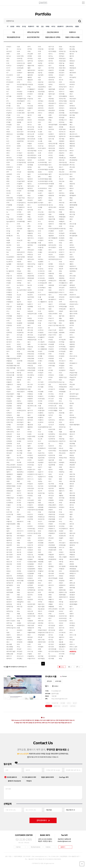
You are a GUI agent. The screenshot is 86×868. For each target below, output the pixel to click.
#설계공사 (41, 61)
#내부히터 (20, 255)
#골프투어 (9, 540)
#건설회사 (9, 408)
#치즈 (60, 519)
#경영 (8, 481)
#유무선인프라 (52, 245)
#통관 (71, 120)
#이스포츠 (51, 399)
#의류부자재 (52, 363)
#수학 (39, 255)
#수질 (39, 236)
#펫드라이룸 (73, 224)
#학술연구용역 (73, 375)
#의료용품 (51, 344)
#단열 (18, 351)
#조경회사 (62, 240)
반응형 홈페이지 (12, 777)
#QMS (8, 177)
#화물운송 (72, 555)
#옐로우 (51, 127)
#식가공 (40, 377)
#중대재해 (62, 332)
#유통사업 (51, 273)
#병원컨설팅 (31, 278)
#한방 (71, 406)
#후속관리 (72, 640)
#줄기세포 (62, 316)
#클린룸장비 (62, 647)
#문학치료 (30, 61)
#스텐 (39, 311)
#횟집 (71, 637)
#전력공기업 (62, 51)
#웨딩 (50, 226)
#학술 (71, 368)
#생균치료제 (31, 625)
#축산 (60, 481)
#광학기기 (9, 656)
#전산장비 (62, 73)
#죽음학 (61, 311)
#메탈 (18, 609)
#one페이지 (10, 262)
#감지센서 (9, 340)
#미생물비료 (31, 91)
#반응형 (30, 169)
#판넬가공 (72, 184)
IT (8, 26)
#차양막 (61, 396)
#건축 (8, 410)
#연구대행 (51, 49)
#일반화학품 (52, 465)
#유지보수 (51, 266)
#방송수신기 (31, 198)
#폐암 (71, 238)
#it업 (8, 238)
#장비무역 (51, 576)
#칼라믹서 (62, 555)
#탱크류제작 (73, 73)
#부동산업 (30, 366)
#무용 (29, 51)
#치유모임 (62, 514)
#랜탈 (18, 524)
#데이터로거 (20, 420)
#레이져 (19, 538)
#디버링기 (20, 495)
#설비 (39, 68)
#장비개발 (51, 571)
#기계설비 (20, 158)
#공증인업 (9, 604)
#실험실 (40, 481)
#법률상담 (30, 233)
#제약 (60, 191)
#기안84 (19, 191)
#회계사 (72, 628)
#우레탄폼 (51, 184)
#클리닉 (61, 640)
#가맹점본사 (10, 302)
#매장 (18, 595)
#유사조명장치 (52, 247)
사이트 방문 (58, 681)
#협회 (71, 531)
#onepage (9, 259)
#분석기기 (30, 413)
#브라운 (30, 432)
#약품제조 (41, 576)
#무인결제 (30, 54)
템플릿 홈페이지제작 (48, 777)
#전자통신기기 (63, 120)
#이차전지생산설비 (53, 403)
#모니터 (19, 616)
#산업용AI (30, 559)
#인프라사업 (52, 458)
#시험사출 (41, 370)
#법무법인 (30, 236)
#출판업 (61, 495)
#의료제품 (51, 351)
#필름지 (72, 349)
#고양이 (9, 507)
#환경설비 (72, 597)
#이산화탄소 (52, 396)
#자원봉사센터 (52, 550)
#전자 (60, 82)
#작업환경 (51, 557)
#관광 (8, 632)
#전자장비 (62, 106)
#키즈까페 (62, 651)
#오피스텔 (51, 139)
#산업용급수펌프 (32, 562)
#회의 (71, 632)
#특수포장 (72, 167)
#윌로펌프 (51, 236)
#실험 (39, 469)
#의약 (50, 368)
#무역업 (30, 49)
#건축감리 (9, 413)
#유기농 (51, 240)
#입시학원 (51, 484)
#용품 (50, 179)
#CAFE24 (9, 66)
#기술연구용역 (21, 181)
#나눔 (18, 238)
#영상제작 (51, 108)
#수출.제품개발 (42, 245)
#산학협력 (30, 585)
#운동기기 (51, 193)
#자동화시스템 (52, 531)
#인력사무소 (52, 420)
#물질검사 (30, 80)
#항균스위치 (73, 446)
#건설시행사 (10, 396)
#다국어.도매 (20, 328)
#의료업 (51, 340)
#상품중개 (30, 621)
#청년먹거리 (62, 441)
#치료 (60, 512)
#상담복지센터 (31, 604)
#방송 (29, 195)
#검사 (8, 448)
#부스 (29, 382)
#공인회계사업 (10, 581)
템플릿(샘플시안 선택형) (53, 37)
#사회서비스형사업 (33, 533)
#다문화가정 (20, 332)
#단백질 (19, 347)
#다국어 (19, 325)
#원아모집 (51, 221)
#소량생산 (41, 134)
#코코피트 (62, 614)
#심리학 (40, 491)
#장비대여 (51, 573)
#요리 (50, 162)
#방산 (29, 193)
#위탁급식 (51, 233)
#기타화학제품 (21, 221)
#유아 (50, 250)
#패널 (71, 198)
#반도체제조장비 (32, 155)
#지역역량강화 (63, 349)
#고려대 (9, 500)
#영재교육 (51, 113)
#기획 (18, 224)
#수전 (39, 231)
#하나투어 (72, 358)
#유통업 (51, 276)
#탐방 (71, 58)
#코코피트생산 (63, 618)
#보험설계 (30, 311)
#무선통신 (20, 658)
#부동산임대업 (31, 368)
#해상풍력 (72, 465)
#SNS (8, 195)
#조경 (60, 226)
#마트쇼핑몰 (20, 581)
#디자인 (19, 500)
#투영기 (72, 151)
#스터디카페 (41, 309)
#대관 (18, 363)
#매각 (18, 588)
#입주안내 (51, 491)
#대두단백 (20, 377)
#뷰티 (29, 429)
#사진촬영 (30, 517)
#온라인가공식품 (53, 143)
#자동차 (51, 510)
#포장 (71, 255)
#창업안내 (62, 408)
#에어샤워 (41, 621)
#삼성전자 (30, 599)
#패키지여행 (73, 203)
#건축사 (9, 427)
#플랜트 (72, 318)
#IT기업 (8, 103)
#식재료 (40, 403)
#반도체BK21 (31, 148)
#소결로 (40, 132)
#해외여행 (72, 481)
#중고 (60, 323)
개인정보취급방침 (35, 847)
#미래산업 (30, 84)
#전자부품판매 (63, 96)
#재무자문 (51, 592)
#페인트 (72, 217)
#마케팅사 (20, 573)
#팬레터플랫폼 (73, 205)
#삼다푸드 (30, 595)
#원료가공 (51, 217)
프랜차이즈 (31, 26)
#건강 (8, 370)
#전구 (50, 618)
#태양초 (72, 70)
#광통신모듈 (10, 654)
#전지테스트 (62, 132)
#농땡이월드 (20, 304)
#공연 (8, 573)
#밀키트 (30, 115)
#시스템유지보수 (42, 344)
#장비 (50, 569)
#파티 (71, 177)
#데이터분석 (20, 422)
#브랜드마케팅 (31, 436)
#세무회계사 (41, 110)
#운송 (50, 198)
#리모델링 (20, 559)
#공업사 (9, 571)
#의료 (50, 316)
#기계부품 (20, 155)
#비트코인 (30, 486)
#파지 (71, 174)
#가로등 (9, 288)
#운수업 (51, 205)
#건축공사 (9, 415)
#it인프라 (9, 245)
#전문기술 (62, 63)
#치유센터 (62, 517)
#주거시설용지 (63, 285)
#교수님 (19, 49)
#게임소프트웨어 (11, 465)
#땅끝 (18, 510)
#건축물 (9, 425)
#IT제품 (8, 122)
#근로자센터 (20, 120)
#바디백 (30, 122)
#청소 (60, 446)
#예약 (50, 122)
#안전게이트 (41, 538)
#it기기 (8, 229)
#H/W (8, 84)
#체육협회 (62, 462)
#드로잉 (19, 486)
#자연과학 (51, 543)
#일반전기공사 (52, 462)
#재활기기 (51, 599)
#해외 (71, 472)
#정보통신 (62, 155)
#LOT (8, 143)
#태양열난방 (73, 68)
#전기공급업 (52, 625)
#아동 (39, 512)
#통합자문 (72, 146)
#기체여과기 (20, 214)
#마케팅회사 (20, 578)
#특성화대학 (73, 158)
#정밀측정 (62, 148)
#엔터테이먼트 (42, 642)
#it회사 (8, 247)
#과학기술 (9, 623)
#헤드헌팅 (72, 510)
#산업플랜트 (31, 583)
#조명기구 (62, 250)
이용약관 (18, 847)
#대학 (18, 399)
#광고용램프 (10, 649)
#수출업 (40, 250)
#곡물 (8, 519)
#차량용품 (62, 389)
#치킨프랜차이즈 (63, 529)
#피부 (71, 328)
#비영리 (30, 460)
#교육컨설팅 (20, 68)
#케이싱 (61, 604)
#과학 (8, 616)
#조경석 (61, 231)
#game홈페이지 (11, 221)
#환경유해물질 (73, 604)
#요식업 (51, 167)
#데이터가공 (20, 418)
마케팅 (48, 26)
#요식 (50, 165)
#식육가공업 (41, 399)
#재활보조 (51, 602)
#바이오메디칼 (31, 132)
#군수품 (19, 103)
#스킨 (39, 306)
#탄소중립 (72, 49)
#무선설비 (20, 654)
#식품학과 (41, 418)
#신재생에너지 (42, 448)
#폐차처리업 (73, 250)
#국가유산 (20, 87)
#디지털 (19, 505)
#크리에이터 (62, 632)
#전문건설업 (62, 61)
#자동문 (51, 498)
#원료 (50, 214)
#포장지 (72, 257)
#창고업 (61, 403)
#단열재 (19, 356)
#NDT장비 (9, 158)
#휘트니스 (72, 644)
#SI (7, 188)
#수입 (39, 226)
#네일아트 (20, 273)
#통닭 (71, 122)
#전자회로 (62, 122)
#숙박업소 (41, 259)
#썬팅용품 (41, 507)
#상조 (29, 618)
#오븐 (50, 132)
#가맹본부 (9, 290)
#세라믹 (40, 96)
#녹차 (18, 297)
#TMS (8, 203)
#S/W (8, 184)
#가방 (8, 304)
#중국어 (61, 330)
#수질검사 (41, 238)
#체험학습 (62, 472)
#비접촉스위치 (31, 469)
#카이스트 (62, 547)
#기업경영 (20, 195)
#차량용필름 (62, 392)
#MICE (8, 148)
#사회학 (30, 536)
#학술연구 (72, 370)
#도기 (18, 432)
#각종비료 (9, 325)
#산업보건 (30, 550)
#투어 (71, 148)
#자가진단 (51, 495)
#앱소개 (40, 566)
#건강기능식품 (10, 373)
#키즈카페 (62, 654)
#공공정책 (9, 545)
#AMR (8, 54)
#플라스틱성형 (73, 311)
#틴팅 (71, 169)
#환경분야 (72, 595)
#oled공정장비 (10, 257)
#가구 (8, 285)
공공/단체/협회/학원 (33, 37)
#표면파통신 (73, 271)
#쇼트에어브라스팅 (43, 205)
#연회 (50, 87)
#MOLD (8, 151)
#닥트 (18, 342)
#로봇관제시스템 (21, 547)
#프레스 (72, 292)
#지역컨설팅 (62, 351)
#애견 (39, 552)
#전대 (60, 47)
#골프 (8, 531)
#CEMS (8, 70)
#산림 (29, 538)
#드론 (18, 488)
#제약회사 (62, 193)
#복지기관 (30, 328)
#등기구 (19, 493)
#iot (7, 224)
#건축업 (9, 439)
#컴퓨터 (61, 588)
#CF (7, 73)
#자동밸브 (51, 500)
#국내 (18, 89)
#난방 (18, 245)
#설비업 (40, 73)
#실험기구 (41, 472)
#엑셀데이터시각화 (43, 632)
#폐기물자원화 (73, 236)
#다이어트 (20, 337)
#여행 (39, 649)
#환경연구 (72, 599)
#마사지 (19, 566)
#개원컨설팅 (10, 363)
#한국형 (72, 403)
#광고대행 (9, 644)
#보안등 (30, 290)
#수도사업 (41, 212)
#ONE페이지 (10, 167)
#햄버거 (72, 486)
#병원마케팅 (31, 276)
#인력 (50, 418)
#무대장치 (20, 640)
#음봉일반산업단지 (53, 292)
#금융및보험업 (21, 139)
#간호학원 (9, 332)
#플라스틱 (72, 309)
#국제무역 (20, 96)
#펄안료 (72, 207)
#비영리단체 (31, 462)
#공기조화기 (10, 555)
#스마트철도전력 (42, 283)
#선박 (39, 54)
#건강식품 (9, 377)
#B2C (8, 61)
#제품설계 (62, 221)
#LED (8, 141)
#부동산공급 (31, 354)
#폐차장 (72, 245)
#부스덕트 (30, 384)
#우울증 (51, 186)
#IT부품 (8, 106)
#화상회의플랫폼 (74, 559)
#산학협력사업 (31, 590)
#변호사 (30, 262)
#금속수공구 (20, 132)
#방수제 (30, 207)
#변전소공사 (31, 259)
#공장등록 (9, 590)
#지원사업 (62, 354)
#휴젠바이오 (73, 651)
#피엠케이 (72, 332)
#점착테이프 (62, 134)
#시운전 (40, 351)
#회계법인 (72, 625)
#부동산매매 (31, 358)
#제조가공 (62, 203)
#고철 (8, 510)
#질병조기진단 (63, 377)
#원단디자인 (52, 212)
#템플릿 (72, 91)
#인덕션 (51, 415)
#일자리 (51, 469)
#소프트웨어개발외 (43, 181)
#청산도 (61, 443)
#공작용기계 (10, 583)
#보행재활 (30, 306)
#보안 (29, 288)
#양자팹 (40, 595)
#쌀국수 (40, 498)
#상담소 (30, 609)
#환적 (71, 611)
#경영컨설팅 (10, 491)
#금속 (18, 125)
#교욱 (18, 51)
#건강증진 (9, 380)
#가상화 (9, 309)
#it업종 (8, 240)
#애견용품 (41, 555)
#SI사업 (8, 191)
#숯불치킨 (41, 264)
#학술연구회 (73, 377)
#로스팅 (19, 552)
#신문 (39, 425)
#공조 (8, 597)
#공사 (8, 569)
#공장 (8, 588)
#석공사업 (41, 49)
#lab (8, 252)
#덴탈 (18, 429)
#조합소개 (62, 264)
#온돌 (50, 141)
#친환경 (61, 531)
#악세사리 (41, 529)
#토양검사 (72, 110)
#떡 (18, 512)
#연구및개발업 (52, 51)
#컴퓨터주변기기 (63, 597)
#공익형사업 (10, 578)
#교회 (18, 75)
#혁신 (71, 521)
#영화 (50, 115)
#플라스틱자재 (73, 314)
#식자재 (40, 401)
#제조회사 (62, 210)
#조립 (60, 245)
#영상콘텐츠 (52, 110)
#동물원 (19, 477)
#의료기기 (51, 321)
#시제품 (40, 356)
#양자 (39, 592)
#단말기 (19, 344)
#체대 (60, 455)
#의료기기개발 (52, 323)
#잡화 (50, 562)
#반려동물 (30, 165)
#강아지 (9, 344)
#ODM (8, 162)
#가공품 (9, 283)
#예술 (50, 120)
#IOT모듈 (9, 96)
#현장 (71, 526)
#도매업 (19, 441)
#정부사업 (62, 160)
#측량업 (61, 500)
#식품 (39, 406)
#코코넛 (61, 611)
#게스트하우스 (10, 460)
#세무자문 (41, 106)
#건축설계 (9, 436)
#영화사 (51, 117)
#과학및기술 (10, 625)
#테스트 (72, 87)
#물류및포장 (31, 73)
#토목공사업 (73, 108)
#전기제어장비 (52, 656)
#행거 (71, 488)
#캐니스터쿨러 (63, 557)
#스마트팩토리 (42, 288)
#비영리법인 (31, 465)
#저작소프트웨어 (53, 609)
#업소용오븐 (41, 609)
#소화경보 (41, 191)
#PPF (8, 172)
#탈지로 (72, 54)
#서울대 (30, 654)
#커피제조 (62, 573)
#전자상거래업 (63, 101)
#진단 (60, 373)
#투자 (71, 153)
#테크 (71, 89)
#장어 (50, 583)
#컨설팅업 (62, 581)
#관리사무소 (10, 640)
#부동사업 (30, 347)
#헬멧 (71, 514)
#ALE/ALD (9, 51)
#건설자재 (9, 403)
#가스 (8, 311)
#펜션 (71, 219)
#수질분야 (41, 240)
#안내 (39, 531)
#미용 (29, 103)
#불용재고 (30, 427)
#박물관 (30, 143)
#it (7, 226)
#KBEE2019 (9, 134)
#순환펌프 (41, 262)
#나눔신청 (20, 240)
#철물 (60, 432)
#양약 (39, 588)
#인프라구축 (52, 455)
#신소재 (40, 439)
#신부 (39, 429)
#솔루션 (40, 198)
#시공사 (40, 328)
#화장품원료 (73, 569)
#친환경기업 (62, 533)
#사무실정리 (31, 500)
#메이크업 (20, 607)
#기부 (18, 174)
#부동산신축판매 (32, 363)
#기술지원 (20, 186)
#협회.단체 (72, 533)
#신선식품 (41, 434)
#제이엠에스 (62, 195)
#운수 (50, 203)
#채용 (60, 418)
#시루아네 (41, 330)
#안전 (39, 536)
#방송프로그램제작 (33, 203)
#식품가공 (41, 408)
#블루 (29, 451)
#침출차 (61, 538)
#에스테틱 (41, 616)
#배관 (29, 214)
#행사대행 (72, 495)
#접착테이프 (62, 136)
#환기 (71, 607)
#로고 (18, 545)
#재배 (50, 595)
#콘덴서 (61, 625)
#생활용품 (30, 642)
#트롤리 (72, 155)
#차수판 (61, 394)
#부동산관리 (31, 356)
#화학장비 (72, 585)
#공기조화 (9, 552)
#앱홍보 (40, 569)
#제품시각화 (62, 224)
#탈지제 (72, 56)
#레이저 (19, 533)
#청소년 (61, 448)
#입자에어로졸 (52, 486)
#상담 (29, 602)
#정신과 (61, 179)
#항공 (71, 436)
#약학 (39, 578)
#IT (7, 99)
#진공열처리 (62, 370)
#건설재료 (9, 406)
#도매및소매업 (21, 439)
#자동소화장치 (52, 505)
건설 (42, 26)
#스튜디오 (41, 316)
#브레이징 (30, 441)
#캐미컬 (61, 562)
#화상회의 (72, 557)
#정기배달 (62, 139)
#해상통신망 (73, 462)
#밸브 (29, 229)
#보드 (29, 283)
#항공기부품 (73, 441)
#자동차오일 (52, 517)
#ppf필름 (9, 264)
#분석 (29, 408)
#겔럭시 (9, 472)
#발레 (29, 174)
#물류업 (30, 77)
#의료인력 (51, 347)
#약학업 (40, 581)
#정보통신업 (62, 158)
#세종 (39, 115)
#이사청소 (51, 394)
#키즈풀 (61, 656)
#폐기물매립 (73, 233)
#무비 (18, 644)
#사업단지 (30, 505)
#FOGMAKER (10, 82)
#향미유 (72, 505)
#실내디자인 (41, 453)
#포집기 (72, 262)
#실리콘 (40, 465)
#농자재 (19, 318)
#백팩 (29, 226)
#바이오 (30, 125)
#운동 (50, 191)
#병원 (29, 271)
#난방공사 (20, 247)
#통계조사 (72, 117)
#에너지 (40, 611)
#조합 (60, 262)
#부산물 (30, 377)
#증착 (60, 337)
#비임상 (30, 467)
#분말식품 (30, 403)
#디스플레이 (20, 498)
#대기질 (19, 373)
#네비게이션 (20, 266)
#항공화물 (72, 443)
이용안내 (48, 847)
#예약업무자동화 (53, 125)
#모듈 (18, 628)
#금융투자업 (20, 141)
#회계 (71, 621)
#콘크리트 (62, 628)
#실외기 (40, 467)
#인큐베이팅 (52, 439)
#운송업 (51, 200)
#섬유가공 (41, 82)
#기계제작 (20, 165)
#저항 (50, 614)
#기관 (18, 167)
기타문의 (29, 781)
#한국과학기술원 (74, 394)
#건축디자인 (10, 422)
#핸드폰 (72, 484)
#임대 (50, 474)
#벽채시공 (30, 255)
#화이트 (72, 562)
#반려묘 (30, 167)
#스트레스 (41, 318)
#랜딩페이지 (20, 521)
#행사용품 (72, 500)
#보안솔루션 (31, 292)
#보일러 (30, 302)
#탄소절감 (72, 47)
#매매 (18, 590)
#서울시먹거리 (31, 658)
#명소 (18, 611)
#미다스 (30, 82)
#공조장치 (9, 602)
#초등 (60, 477)
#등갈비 (19, 491)
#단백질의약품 (21, 349)
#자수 (50, 540)
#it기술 (8, 231)
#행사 (71, 491)
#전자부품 (62, 94)
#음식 (50, 295)
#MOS (8, 153)
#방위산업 (30, 210)
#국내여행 (20, 94)
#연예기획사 (52, 82)
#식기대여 (41, 382)
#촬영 (60, 479)
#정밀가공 (62, 143)
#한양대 (72, 415)
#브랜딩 (30, 439)
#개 (7, 354)
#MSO (8, 155)
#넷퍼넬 (19, 283)
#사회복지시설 (31, 531)
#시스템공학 (41, 342)
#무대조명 (20, 642)
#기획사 (19, 226)
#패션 (71, 200)
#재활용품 (51, 607)
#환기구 (72, 609)
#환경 (71, 590)
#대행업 (19, 408)
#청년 (60, 436)
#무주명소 (30, 58)
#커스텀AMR (62, 566)
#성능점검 (41, 89)
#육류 (50, 283)
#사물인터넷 (31, 503)
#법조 (29, 247)
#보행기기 (30, 304)
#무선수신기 (20, 656)
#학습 (71, 382)
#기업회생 (20, 210)
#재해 (50, 597)
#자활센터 (51, 555)
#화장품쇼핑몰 (73, 566)
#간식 (8, 328)
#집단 (60, 380)
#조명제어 (62, 257)
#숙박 (39, 257)
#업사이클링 (41, 607)
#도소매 (19, 448)
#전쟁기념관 (62, 129)
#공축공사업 (10, 607)
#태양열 (72, 66)
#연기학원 (51, 68)
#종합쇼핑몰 (62, 280)
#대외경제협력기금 (22, 389)
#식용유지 (41, 396)
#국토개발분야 (21, 101)
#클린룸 (61, 642)
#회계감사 (72, 623)
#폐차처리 (72, 247)
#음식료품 (51, 297)
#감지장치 (9, 342)
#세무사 (40, 103)
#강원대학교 (10, 349)
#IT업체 (8, 117)
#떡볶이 (19, 514)
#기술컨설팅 (20, 188)
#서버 (29, 644)
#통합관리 (72, 141)
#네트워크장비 (21, 278)
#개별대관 (9, 361)
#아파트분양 (41, 526)
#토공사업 (72, 101)
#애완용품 (41, 562)
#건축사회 (9, 434)
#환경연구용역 (73, 602)
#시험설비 (41, 373)
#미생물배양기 (31, 89)
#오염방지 (51, 134)
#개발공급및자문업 (11, 358)
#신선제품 (41, 436)
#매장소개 (20, 597)
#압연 (39, 550)
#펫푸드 (72, 231)
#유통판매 (51, 278)
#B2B (8, 58)
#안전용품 (41, 543)
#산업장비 (30, 578)
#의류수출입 (52, 366)
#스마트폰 (41, 290)
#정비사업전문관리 (64, 165)
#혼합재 (72, 540)
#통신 (71, 125)
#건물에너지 (10, 384)
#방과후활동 (31, 191)
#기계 (18, 151)
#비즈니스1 (30, 479)
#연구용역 (51, 58)
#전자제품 (62, 113)
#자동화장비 (52, 533)
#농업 (18, 314)
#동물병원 (20, 474)
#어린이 (40, 597)
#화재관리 (72, 576)
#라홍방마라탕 (21, 517)
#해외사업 (72, 479)
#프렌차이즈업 (73, 302)
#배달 (29, 217)
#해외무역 (72, 477)
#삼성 (29, 597)
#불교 (29, 422)
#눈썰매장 (20, 323)
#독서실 (19, 467)
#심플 (39, 495)
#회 (70, 618)
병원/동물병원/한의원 (14, 37)
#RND (8, 181)
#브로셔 (30, 443)
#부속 (29, 380)
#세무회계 (41, 108)
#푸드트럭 (72, 278)
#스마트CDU (41, 271)
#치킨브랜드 (62, 524)
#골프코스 (9, 538)
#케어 (60, 599)
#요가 (50, 160)
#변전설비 (30, 257)
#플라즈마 (72, 316)
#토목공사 (72, 106)
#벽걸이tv (30, 252)
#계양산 (9, 493)
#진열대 (61, 375)
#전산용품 (62, 70)
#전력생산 (62, 54)
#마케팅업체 (20, 576)
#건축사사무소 (10, 432)
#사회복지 (30, 526)
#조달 (60, 243)
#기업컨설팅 (20, 205)
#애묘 (39, 557)
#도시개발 (20, 453)
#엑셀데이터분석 (42, 630)
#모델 (18, 621)
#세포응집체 (41, 120)
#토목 (71, 103)
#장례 (50, 564)
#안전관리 (41, 540)
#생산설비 (30, 637)
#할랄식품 (72, 432)
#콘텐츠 (61, 630)
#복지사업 (30, 330)
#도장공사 (20, 465)
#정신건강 (62, 172)
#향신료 (72, 507)
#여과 (39, 644)
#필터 (71, 351)
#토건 (71, 94)
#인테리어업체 (52, 448)
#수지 (39, 233)
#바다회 (30, 120)
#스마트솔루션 (42, 280)
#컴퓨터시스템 (63, 592)
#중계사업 (62, 321)
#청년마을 (62, 439)
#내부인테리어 (21, 252)
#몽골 (18, 637)
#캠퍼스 (61, 564)
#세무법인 (41, 101)
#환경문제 (72, 592)
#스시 (39, 292)
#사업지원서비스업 (33, 510)
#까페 (18, 231)
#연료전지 (51, 70)
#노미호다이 (20, 285)
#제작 (60, 198)
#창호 (60, 410)
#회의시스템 (73, 635)
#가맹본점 (9, 295)
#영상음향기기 (52, 103)
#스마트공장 (41, 273)
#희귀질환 (72, 654)
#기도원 (19, 172)
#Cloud (8, 80)
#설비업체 (41, 75)
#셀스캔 (40, 127)
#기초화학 (20, 217)
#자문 (50, 536)
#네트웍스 (20, 280)
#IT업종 (8, 115)
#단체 (18, 358)
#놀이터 (19, 302)
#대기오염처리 (21, 370)
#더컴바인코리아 (21, 410)
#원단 (50, 210)
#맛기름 (19, 583)
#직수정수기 (62, 361)
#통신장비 (72, 132)
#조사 (60, 259)
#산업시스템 (31, 557)
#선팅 (39, 56)
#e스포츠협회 (10, 219)
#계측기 (9, 495)
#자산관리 (51, 538)
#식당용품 (41, 392)
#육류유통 (51, 285)
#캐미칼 (61, 559)
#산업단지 (30, 547)
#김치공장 (20, 229)
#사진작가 (30, 514)
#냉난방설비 (20, 264)
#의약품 (51, 370)
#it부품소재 (9, 236)
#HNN (8, 89)
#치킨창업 (62, 526)
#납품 (18, 250)
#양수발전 (41, 585)
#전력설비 (62, 56)
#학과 (71, 361)
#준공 (60, 314)
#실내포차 (41, 460)
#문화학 (30, 63)
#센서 (39, 122)
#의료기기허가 (52, 335)
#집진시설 (62, 382)
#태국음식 (72, 61)
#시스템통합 (41, 347)
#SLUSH (9, 193)
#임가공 (51, 472)
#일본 (50, 467)
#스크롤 (40, 299)
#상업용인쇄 (31, 614)
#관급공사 (9, 637)
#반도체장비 (31, 153)
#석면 (39, 51)
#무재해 (30, 56)
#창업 (60, 406)
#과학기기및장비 (11, 621)
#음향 (50, 309)
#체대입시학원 (63, 458)
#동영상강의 (20, 479)
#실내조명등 (41, 458)
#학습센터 (72, 384)
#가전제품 (9, 316)
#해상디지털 (73, 451)
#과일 (8, 614)
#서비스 (30, 647)
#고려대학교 (10, 503)
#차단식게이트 (63, 384)
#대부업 (19, 384)
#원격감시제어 (52, 207)
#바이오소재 (31, 134)
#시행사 (40, 361)
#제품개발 (62, 214)
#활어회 (72, 616)
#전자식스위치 (63, 103)
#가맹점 (9, 299)
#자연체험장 (52, 545)
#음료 (50, 290)
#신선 (39, 432)
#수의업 (40, 224)
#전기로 (51, 635)
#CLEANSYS (10, 75)
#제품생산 (62, 219)
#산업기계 (30, 545)
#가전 (8, 314)
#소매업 (40, 139)
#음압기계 (51, 306)
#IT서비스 (9, 110)
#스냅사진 (41, 269)
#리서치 (19, 562)
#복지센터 (30, 332)
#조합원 (61, 266)
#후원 (71, 642)
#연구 (39, 654)
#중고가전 (62, 325)
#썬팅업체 (41, 505)
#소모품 (40, 141)
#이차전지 (51, 401)
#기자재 (19, 212)
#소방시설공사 (42, 148)
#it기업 (8, 233)
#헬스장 (72, 519)
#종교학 (61, 269)
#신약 (39, 441)
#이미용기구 (52, 389)
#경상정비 (9, 479)
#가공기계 (9, 276)
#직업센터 (62, 363)
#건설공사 (9, 389)
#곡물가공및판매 (11, 524)
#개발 (8, 356)
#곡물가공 (9, 521)
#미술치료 (30, 99)
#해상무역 (72, 453)
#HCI (8, 87)
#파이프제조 (73, 172)
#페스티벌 (72, 214)
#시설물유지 (41, 337)
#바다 (29, 117)
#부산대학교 (31, 375)
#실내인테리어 (42, 455)
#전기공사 (51, 628)
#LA (7, 139)
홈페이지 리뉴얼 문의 (14, 781)
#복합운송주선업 (32, 340)
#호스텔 (72, 536)
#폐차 (71, 243)
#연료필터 (51, 73)
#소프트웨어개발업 (43, 179)
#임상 (50, 479)
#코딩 (60, 607)
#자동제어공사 (52, 507)
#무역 (29, 47)
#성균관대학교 (42, 87)
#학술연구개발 (73, 373)
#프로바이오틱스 (74, 304)
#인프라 (51, 453)
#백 (28, 224)
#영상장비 (51, 106)
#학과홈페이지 (73, 363)
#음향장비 (51, 311)
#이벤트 (51, 392)
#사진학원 (30, 519)
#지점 (60, 358)
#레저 (18, 540)
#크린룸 (61, 635)
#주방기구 (62, 290)
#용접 (50, 177)
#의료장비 (51, 349)
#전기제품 (51, 658)
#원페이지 (51, 224)
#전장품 (61, 127)
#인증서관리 (52, 436)
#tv (7, 269)
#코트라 (61, 623)
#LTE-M (8, 146)
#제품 (60, 212)
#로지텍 (19, 555)
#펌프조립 (72, 212)
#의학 (50, 380)
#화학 (71, 581)
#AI (7, 49)
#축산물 (61, 484)
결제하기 (63, 847)
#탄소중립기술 (73, 51)
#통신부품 (72, 129)
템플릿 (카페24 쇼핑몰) (73, 37)
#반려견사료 (31, 162)
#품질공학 (72, 280)
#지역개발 (62, 342)
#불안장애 (30, 425)
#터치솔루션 (73, 77)
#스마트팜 (41, 285)
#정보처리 (62, 153)
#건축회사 (9, 446)
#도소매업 (20, 451)
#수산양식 (41, 217)
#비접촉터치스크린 (33, 474)
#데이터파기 (20, 427)
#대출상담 (20, 396)
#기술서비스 (20, 179)
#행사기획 (72, 493)
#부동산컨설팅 (31, 370)
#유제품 (51, 264)
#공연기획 (9, 576)
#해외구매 (72, 474)
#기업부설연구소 (21, 203)
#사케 (29, 524)
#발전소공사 (31, 186)
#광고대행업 (10, 647)
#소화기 (40, 193)
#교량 (18, 47)
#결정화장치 (10, 474)
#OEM (8, 165)
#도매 (18, 436)
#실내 (39, 451)
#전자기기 (62, 91)
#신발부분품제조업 (43, 427)
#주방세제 (62, 297)
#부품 (29, 389)
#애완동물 (41, 559)
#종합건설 (62, 276)
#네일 (18, 269)
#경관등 (9, 477)
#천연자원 (62, 425)
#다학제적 (20, 340)
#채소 (60, 415)
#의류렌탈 (51, 361)
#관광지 (9, 635)
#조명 (60, 247)
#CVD (8, 77)
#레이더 (19, 529)
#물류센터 (30, 75)
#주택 (60, 302)
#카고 (60, 540)
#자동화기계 (52, 526)
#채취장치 (62, 420)
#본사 (29, 342)
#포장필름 (72, 259)
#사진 (29, 512)
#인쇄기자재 (52, 429)
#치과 (60, 510)
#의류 (50, 354)
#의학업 (51, 387)
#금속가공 (20, 127)
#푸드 (71, 273)
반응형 (12, 26)
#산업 (29, 540)
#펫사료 (72, 226)
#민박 (29, 110)
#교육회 (19, 70)
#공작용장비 (10, 585)
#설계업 (40, 63)
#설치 (39, 77)
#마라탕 (19, 564)
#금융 (18, 136)
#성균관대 (41, 84)
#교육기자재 (20, 56)
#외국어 (51, 153)
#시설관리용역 (42, 335)
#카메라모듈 (62, 545)
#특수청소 (72, 165)
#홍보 (71, 547)
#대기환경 (20, 375)
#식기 (39, 380)
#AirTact (9, 56)
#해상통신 (72, 460)
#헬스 (71, 517)
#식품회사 (41, 420)
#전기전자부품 (52, 649)
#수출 (39, 243)
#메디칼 (19, 604)
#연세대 (51, 75)
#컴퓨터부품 (62, 590)
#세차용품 (41, 117)
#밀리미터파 (31, 113)
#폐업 (71, 240)
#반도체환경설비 (32, 158)
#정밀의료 (62, 146)
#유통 (50, 271)
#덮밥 (18, 415)
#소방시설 (41, 146)
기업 (13, 32)
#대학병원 (20, 403)
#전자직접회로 (63, 115)
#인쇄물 (51, 432)
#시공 (39, 325)
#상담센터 (30, 607)
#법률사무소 (31, 231)
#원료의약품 (52, 219)
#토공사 (72, 96)
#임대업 (51, 477)
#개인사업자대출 (11, 368)
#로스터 (19, 550)
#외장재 (51, 158)
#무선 (18, 647)
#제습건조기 (62, 188)
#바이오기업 (31, 127)
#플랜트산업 (73, 321)
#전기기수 (51, 632)
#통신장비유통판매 (75, 136)
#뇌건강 (19, 321)
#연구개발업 (41, 658)
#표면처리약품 (73, 269)
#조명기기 (62, 252)
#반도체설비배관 (32, 151)
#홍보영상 (72, 550)
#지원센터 (62, 356)
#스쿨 (39, 297)
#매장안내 (20, 599)
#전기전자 (51, 647)
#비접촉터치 (31, 472)
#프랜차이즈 (73, 288)
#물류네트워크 (31, 70)
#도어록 (19, 462)
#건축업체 (9, 441)
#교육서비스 (20, 61)
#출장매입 (62, 488)
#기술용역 (20, 184)
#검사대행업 (10, 451)
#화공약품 (72, 552)
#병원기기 (30, 273)
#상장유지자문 (31, 616)
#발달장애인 (31, 172)
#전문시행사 (62, 68)
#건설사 (9, 392)
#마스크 (19, 569)
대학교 (18, 26)
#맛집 (18, 585)
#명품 (18, 614)
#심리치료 (41, 488)
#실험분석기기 (42, 477)
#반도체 (30, 146)
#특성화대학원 (73, 160)
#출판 (60, 493)
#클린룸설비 (62, 644)
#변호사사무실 (31, 264)
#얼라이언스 (41, 604)
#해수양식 (72, 467)
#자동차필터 (52, 521)
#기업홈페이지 (21, 207)
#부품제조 (30, 401)
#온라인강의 (52, 146)
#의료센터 (51, 337)
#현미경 (72, 524)
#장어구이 (51, 585)
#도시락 (19, 455)
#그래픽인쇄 (20, 110)
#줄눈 (60, 318)
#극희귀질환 (20, 117)
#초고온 (61, 474)
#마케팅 (19, 571)
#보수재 (30, 285)
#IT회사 (8, 127)
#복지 (29, 325)
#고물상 (9, 505)
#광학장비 (9, 658)
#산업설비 (30, 552)
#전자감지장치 (63, 87)
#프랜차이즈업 (73, 290)
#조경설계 (62, 233)
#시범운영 (41, 332)
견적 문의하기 (43, 820)
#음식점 (51, 302)
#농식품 (19, 309)
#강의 (8, 351)
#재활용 (51, 604)
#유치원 (51, 269)
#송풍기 (40, 200)
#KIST (8, 136)
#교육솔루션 (20, 66)
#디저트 (19, 503)
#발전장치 (30, 188)
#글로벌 (19, 122)
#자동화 (51, 524)
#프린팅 (72, 306)
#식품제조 (41, 413)
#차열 (60, 399)
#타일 (60, 658)
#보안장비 (30, 295)
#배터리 (30, 221)
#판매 (71, 186)
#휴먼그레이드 (73, 649)
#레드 (18, 526)
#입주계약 (51, 488)
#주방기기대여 (63, 295)
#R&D (8, 179)
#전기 (50, 621)
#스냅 (39, 266)
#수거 (39, 210)
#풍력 (71, 283)
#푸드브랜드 (73, 276)
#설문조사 (41, 66)
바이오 (53, 26)
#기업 (18, 193)
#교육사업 (20, 58)
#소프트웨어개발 (42, 162)
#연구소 (51, 54)
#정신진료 (62, 181)
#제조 (60, 200)
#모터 (18, 632)
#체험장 (61, 469)
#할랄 (71, 429)
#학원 (71, 387)
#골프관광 (9, 533)
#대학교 (19, 401)
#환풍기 (72, 614)
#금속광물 (20, 129)
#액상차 (40, 564)
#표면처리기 (73, 266)
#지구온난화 (62, 340)
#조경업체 (62, 238)
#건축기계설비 (10, 420)
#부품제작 (30, 399)
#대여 (18, 387)
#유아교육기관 (52, 252)
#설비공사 (41, 70)
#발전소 (30, 184)
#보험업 (30, 318)
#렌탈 (18, 543)
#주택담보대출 (63, 306)
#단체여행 (20, 361)
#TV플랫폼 (9, 205)
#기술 (18, 177)
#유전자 (51, 255)
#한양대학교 (73, 418)
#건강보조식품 (10, 375)
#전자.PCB (62, 84)
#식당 (39, 389)
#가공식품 (9, 278)
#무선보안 (20, 651)
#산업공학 (30, 543)
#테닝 (71, 80)
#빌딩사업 (30, 493)
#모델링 (19, 623)
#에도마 (40, 614)
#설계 (39, 58)
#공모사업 (9, 564)
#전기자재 (51, 642)
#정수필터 (62, 169)
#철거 (60, 429)
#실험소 (40, 479)
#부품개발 (30, 392)
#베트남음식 (31, 250)
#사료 (29, 498)
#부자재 (30, 387)
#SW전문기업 (10, 200)
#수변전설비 (41, 214)
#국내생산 (20, 91)
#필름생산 (72, 344)
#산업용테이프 (31, 571)
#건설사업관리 (10, 394)
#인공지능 (51, 413)
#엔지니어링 (41, 640)
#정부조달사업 (63, 162)
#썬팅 (39, 503)
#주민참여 (62, 288)
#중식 (60, 335)
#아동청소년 (41, 517)
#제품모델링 (62, 217)
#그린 (18, 115)
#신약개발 (41, 443)
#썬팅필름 (41, 510)
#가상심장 (9, 306)
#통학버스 (72, 139)
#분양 (29, 415)
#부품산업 (30, 396)
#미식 (29, 101)
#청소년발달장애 (63, 451)
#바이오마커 (31, 129)
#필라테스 (72, 337)
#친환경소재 (62, 536)
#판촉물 (72, 193)
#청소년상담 (62, 453)
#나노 (18, 236)
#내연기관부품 (21, 257)
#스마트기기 (41, 276)
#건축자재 (9, 443)
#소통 (39, 155)
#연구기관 (51, 47)
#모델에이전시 (21, 625)
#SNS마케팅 (10, 198)
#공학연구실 (10, 611)
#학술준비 (72, 380)
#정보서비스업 (63, 151)
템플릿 (77, 26)
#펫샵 (71, 229)
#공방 (8, 566)
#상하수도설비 (31, 623)
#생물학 (30, 630)
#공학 (8, 609)
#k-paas (9, 250)
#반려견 (30, 160)
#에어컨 (40, 625)
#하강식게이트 (73, 356)
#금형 (18, 143)
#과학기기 (9, 618)
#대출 (18, 394)
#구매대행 (20, 77)
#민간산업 (30, 106)
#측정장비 (62, 507)
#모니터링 (20, 618)
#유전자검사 (52, 257)
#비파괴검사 (31, 488)
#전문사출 (62, 66)
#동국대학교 (20, 472)
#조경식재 (62, 236)
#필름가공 (72, 342)
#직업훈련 (62, 366)
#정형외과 (62, 186)
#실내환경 (41, 462)
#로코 (18, 557)
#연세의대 (51, 80)
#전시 (60, 77)
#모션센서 (20, 630)
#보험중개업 (31, 321)
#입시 (50, 481)
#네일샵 (19, 271)
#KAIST (8, 132)
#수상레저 (41, 219)
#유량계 (51, 243)
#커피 (60, 571)
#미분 (29, 87)
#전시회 (61, 80)
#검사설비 (9, 453)
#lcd (8, 255)
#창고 (60, 401)
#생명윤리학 (31, 628)
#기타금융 (20, 219)
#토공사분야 (73, 99)
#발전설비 (30, 181)
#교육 (18, 54)
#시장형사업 (41, 354)
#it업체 (8, 243)
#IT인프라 (9, 120)
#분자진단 (30, 420)
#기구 (18, 169)
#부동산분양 (31, 361)
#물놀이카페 (31, 66)
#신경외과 (41, 422)
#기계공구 (20, 153)
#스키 (39, 304)
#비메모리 (30, 455)
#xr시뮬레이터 (10, 271)
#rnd (8, 266)
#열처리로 (51, 91)
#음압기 (51, 304)
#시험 (39, 363)
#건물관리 (9, 382)
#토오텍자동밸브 (74, 113)
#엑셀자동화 (41, 635)
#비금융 (30, 453)
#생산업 (30, 640)
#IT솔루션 (9, 113)
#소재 (39, 153)
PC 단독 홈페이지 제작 (29, 777)
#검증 (8, 455)
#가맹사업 (9, 297)
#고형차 (9, 517)
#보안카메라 (31, 297)
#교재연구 (20, 73)
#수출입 (40, 252)
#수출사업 (41, 247)
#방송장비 (30, 200)
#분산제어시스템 (32, 406)
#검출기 (9, 458)
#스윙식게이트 (42, 295)
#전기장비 (51, 644)
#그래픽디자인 (21, 108)
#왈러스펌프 (52, 151)
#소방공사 (41, 143)
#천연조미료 (62, 427)
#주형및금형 (62, 309)
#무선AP (19, 649)
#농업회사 (20, 316)
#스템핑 (40, 314)
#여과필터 (41, 647)
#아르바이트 (41, 519)
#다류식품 (20, 330)
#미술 (29, 96)
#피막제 (72, 325)
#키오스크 (62, 649)
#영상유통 (51, 101)
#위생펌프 (51, 231)
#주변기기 (62, 299)
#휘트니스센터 (73, 647)
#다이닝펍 (20, 335)
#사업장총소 (31, 507)
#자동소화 (51, 503)
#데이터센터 (20, 425)
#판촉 (71, 191)
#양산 (39, 583)
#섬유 (39, 80)
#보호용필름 (31, 323)
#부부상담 (30, 373)
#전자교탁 (62, 89)
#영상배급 (51, 99)
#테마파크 (72, 84)
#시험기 (40, 366)
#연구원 (51, 61)
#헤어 (71, 512)
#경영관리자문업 (11, 486)
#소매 (39, 136)
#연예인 (51, 84)
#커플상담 (62, 569)
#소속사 (40, 151)
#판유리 (72, 188)
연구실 (24, 26)
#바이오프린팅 (31, 139)
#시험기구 (41, 368)
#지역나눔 (62, 344)
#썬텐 (39, 500)
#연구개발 (41, 656)
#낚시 (18, 243)
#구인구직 (20, 80)
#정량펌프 (62, 141)
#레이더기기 (20, 531)
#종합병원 (62, 278)
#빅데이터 (30, 491)
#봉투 (29, 344)
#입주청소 (51, 493)
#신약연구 (41, 446)
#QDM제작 (9, 174)
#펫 (70, 221)
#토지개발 (72, 115)
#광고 (8, 642)
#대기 (18, 366)
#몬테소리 (20, 635)
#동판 (18, 481)
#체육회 (61, 465)
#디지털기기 (20, 507)
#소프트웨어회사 (42, 188)
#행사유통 (72, 503)
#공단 (8, 559)
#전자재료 (62, 110)
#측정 (60, 503)
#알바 (39, 547)
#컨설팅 (61, 578)
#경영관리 (9, 484)
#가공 (8, 273)
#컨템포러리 (62, 585)
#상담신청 (30, 611)
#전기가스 (51, 623)
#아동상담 (41, 514)
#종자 (60, 273)
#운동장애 (51, 195)
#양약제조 (41, 590)
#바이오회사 (31, 141)
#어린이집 (41, 599)
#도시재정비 (20, 458)
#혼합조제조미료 (74, 543)
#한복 (71, 408)
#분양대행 (30, 418)
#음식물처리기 (52, 299)
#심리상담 (41, 486)
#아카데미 (41, 524)
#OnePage (9, 169)
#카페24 (61, 552)
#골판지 (9, 529)
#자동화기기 (52, 529)
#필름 (71, 340)
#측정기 (61, 505)
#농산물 (19, 306)
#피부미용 (72, 330)
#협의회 (72, 529)
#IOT (8, 94)
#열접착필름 (52, 89)
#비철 (29, 481)
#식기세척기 (41, 384)
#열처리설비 (52, 94)
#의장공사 (51, 375)
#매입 (18, 592)
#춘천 (60, 486)
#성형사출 (41, 94)
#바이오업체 (31, 136)
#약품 (39, 573)
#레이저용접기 (21, 536)
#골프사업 (9, 536)
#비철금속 (30, 484)
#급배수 (19, 146)
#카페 (60, 550)
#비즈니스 (30, 477)
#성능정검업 (41, 91)
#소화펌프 (41, 195)
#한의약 (72, 420)
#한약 (71, 413)
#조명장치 (62, 255)
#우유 (50, 188)
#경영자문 (9, 488)
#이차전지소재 (52, 406)
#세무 (39, 99)
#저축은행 (51, 611)
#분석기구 (30, 410)
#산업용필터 (31, 573)
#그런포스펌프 (21, 113)
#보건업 (30, 280)
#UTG (8, 207)
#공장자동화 (10, 592)
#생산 (29, 635)
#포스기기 (72, 252)
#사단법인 (30, 495)
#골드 (8, 526)
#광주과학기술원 (11, 651)
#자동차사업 (52, 514)
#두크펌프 (20, 484)
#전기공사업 (52, 630)
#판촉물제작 (73, 195)
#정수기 (61, 167)
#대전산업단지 (21, 392)
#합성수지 (72, 434)
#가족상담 (9, 323)
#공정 (8, 595)
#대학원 (19, 406)
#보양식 (30, 299)
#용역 (50, 174)
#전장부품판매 (63, 125)
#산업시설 (30, 555)
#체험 (60, 467)
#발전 (29, 177)
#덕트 (18, 413)
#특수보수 (72, 162)
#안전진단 (41, 545)
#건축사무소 (10, 429)
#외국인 (51, 155)
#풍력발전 (72, 285)
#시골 (39, 323)
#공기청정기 (10, 557)
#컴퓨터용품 (62, 595)
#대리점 (19, 380)
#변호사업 (30, 266)
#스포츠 (40, 321)
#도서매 (19, 446)
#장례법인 (51, 566)
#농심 (18, 311)
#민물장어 (30, 108)
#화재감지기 (73, 573)
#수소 (39, 221)
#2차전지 (9, 47)
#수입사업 (41, 229)
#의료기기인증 (52, 330)
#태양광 (72, 63)
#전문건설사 (62, 58)
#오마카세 (51, 129)
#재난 (50, 588)
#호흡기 (72, 538)
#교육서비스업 (21, 63)
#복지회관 (30, 335)
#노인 (18, 288)
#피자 (71, 335)
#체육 (60, 460)
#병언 (29, 269)
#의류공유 (51, 356)
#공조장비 (9, 599)
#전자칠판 (62, 117)
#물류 (29, 68)
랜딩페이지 (60, 26)
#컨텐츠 (61, 583)
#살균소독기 (31, 592)
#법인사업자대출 (32, 243)
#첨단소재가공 (63, 434)
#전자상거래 (62, 99)
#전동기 (61, 49)
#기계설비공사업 (21, 162)
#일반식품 (51, 460)
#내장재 (19, 262)
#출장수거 (62, 491)
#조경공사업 (62, 229)
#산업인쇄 (30, 576)
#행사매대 (72, 498)
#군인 (18, 106)
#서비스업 (30, 651)
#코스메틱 (62, 609)
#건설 (8, 387)
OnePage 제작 (64, 777)
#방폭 (29, 212)
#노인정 (19, 295)
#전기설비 (51, 637)
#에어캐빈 (41, 623)
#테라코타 (72, 82)
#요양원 (51, 172)
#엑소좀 (40, 637)
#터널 (71, 75)
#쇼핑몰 (40, 207)
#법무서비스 (31, 238)
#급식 (18, 148)
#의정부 (51, 377)
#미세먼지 (30, 94)
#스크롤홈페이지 (42, 302)
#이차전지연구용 (53, 408)
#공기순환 (9, 550)
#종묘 (60, 271)
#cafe (8, 214)
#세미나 (40, 113)
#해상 (71, 448)
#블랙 (29, 446)
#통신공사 (72, 127)
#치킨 (60, 521)
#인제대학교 (52, 434)
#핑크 (71, 354)
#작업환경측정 (52, 559)
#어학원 (40, 602)
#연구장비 (51, 63)
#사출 (29, 521)
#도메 (18, 443)
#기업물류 (20, 200)
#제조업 (61, 205)
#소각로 (40, 129)
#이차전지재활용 (53, 410)
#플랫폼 (72, 323)
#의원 (50, 373)
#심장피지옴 (41, 493)
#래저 (18, 519)
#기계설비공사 (21, 160)
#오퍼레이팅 (52, 136)
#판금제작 (72, 179)
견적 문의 (49, 681)
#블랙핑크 (30, 448)
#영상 (50, 96)
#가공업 (9, 280)
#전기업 (51, 640)
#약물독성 (41, 571)
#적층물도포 (52, 616)
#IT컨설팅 (9, 125)
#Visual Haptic (10, 210)
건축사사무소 (69, 26)
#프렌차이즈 (73, 295)
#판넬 (71, 181)
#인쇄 (50, 427)
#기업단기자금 (21, 198)
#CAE (8, 63)
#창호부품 (62, 413)
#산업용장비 (31, 566)
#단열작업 (20, 354)
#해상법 (72, 455)
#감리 (8, 337)
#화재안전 (72, 578)
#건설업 (9, 399)
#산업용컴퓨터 (31, 569)
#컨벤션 (61, 576)
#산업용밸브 (31, 564)
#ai (7, 212)
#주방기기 (62, 292)
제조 (38, 26)
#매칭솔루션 (20, 602)
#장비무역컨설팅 (53, 578)
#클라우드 (62, 637)
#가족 (8, 321)
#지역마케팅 (62, 347)
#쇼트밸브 (41, 203)
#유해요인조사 (52, 280)
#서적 (39, 47)
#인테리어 (51, 446)
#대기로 (19, 368)
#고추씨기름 (10, 514)
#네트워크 (20, 276)
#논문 (18, 299)
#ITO (8, 101)
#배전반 (30, 219)
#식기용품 (41, 387)
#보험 (29, 309)
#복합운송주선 (31, 337)
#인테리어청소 (52, 451)
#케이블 (61, 602)
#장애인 (51, 581)
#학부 (71, 366)
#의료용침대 (52, 342)
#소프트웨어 (41, 160)
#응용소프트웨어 (53, 314)
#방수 (29, 205)
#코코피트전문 (63, 621)
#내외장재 (20, 259)
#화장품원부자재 (74, 571)
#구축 (18, 82)
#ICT (8, 91)
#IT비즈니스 (10, 108)
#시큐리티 (41, 358)
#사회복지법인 (31, 529)
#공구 (8, 547)
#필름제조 (72, 347)
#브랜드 (30, 434)
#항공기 (72, 439)
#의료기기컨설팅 (53, 332)
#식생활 (40, 394)
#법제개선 (30, 245)
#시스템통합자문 (42, 349)
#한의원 (72, 422)
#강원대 (9, 347)
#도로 (18, 434)
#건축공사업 (10, 418)
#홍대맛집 (72, 545)
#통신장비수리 (73, 134)
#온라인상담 (52, 148)
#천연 (60, 422)
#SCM (8, 186)
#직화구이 (62, 368)
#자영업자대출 (52, 547)
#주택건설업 (62, 304)
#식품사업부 (41, 410)
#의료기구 (51, 318)
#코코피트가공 (63, 616)
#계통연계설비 (10, 498)
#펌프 (71, 210)
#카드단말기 (62, 543)
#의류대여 (51, 358)
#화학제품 (72, 588)
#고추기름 (9, 512)
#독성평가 (20, 469)
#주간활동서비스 (63, 283)
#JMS (8, 129)
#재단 (50, 590)
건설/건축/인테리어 (53, 32)
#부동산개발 (31, 351)
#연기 (50, 66)
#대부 (18, 382)
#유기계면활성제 (53, 238)
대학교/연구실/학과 (33, 32)
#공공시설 (9, 543)
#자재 (50, 552)
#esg (8, 217)
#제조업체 (62, 207)
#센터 (39, 125)
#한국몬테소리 (73, 396)
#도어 (18, 460)
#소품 (39, 158)
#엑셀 (39, 628)
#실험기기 (41, 474)
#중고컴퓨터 (62, 328)
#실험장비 (41, 484)
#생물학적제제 (31, 632)
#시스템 (40, 340)
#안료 (39, 533)
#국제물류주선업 (21, 99)
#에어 (39, 618)
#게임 (8, 462)
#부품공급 (30, 394)
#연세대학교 (52, 77)
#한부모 (72, 410)
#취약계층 (62, 498)
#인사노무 (51, 425)
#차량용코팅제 (63, 387)
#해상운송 (72, 458)
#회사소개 (72, 630)
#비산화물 (30, 458)
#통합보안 (72, 143)
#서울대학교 (31, 656)
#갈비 (8, 335)
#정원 (60, 184)
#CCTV (8, 68)
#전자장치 (62, 108)
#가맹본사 (9, 292)
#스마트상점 (41, 278)
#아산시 (40, 521)
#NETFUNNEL (10, 160)
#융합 (50, 288)
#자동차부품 (52, 512)
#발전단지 (30, 179)
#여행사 (40, 651)
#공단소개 (9, 562)
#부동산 (30, 349)
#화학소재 (72, 583)
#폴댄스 (72, 264)
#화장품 (72, 564)
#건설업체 (9, 401)
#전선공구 (62, 75)
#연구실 (51, 56)
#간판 (8, 330)
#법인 (29, 240)
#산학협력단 (31, 588)
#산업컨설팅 (31, 581)
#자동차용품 (52, 519)
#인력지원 (51, 422)
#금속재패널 (20, 134)
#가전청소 (9, 318)
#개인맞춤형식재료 (11, 366)
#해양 (71, 469)
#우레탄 (51, 181)
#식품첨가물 (41, 415)
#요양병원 (51, 169)
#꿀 (18, 233)
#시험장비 (41, 375)
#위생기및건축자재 (53, 229)
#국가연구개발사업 (22, 84)
